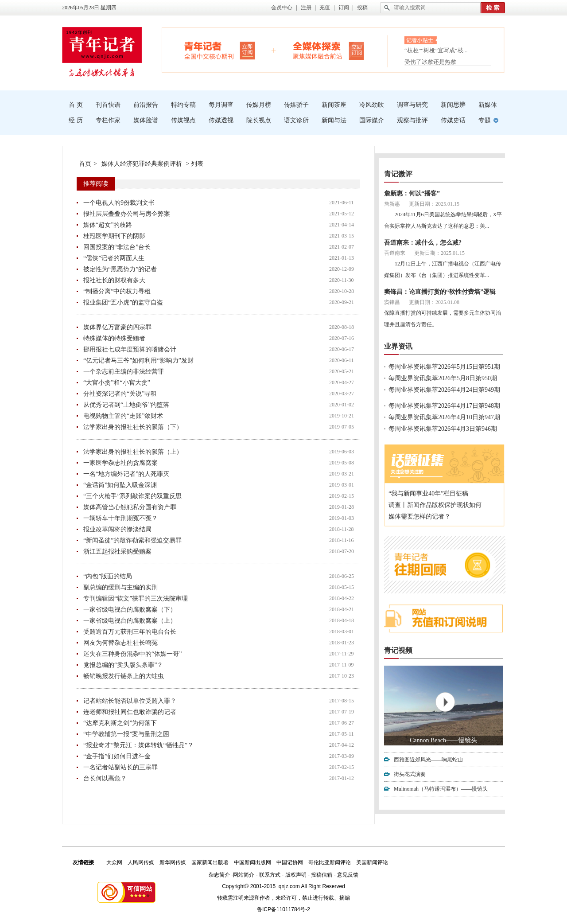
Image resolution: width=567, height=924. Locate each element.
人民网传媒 (141, 862)
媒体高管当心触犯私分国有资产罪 (130, 507)
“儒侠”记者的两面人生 (114, 258)
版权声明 (296, 875)
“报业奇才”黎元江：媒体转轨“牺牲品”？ (138, 745)
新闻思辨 (453, 105)
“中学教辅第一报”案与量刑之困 (126, 734)
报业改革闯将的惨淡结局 (117, 529)
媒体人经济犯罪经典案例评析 (142, 164)
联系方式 (270, 875)
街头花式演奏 (410, 774)
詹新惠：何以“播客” (412, 193)
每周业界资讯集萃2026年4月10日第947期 (444, 417)
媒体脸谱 (146, 120)
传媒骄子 (296, 105)
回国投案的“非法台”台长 (117, 247)
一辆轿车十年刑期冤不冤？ (120, 518)
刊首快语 (108, 105)
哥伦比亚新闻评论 (330, 862)
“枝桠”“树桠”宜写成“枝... (436, 52)
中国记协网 (290, 862)
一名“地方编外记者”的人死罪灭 (126, 474)
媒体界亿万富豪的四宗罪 (117, 327)
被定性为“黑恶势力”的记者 (120, 269)
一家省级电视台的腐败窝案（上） (130, 621)
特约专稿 (183, 105)
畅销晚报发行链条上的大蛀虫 (124, 676)
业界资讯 (398, 346)
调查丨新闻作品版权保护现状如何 (435, 505)
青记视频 (398, 650)
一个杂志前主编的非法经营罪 (124, 372)
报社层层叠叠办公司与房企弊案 (127, 214)
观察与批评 (412, 120)
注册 (306, 8)
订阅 (344, 8)
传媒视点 (183, 120)
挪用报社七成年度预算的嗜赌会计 (130, 349)
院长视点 (259, 120)
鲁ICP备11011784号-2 (283, 909)
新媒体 (488, 105)
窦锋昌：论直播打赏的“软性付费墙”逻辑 (440, 292)
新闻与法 (334, 120)
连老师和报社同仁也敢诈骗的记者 (130, 712)
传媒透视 (221, 120)
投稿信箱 (322, 875)
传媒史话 (453, 120)
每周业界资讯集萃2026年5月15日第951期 (444, 367)
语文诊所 (296, 120)
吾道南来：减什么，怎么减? (423, 243)
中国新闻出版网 (252, 862)
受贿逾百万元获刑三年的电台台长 (130, 632)
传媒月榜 (259, 105)
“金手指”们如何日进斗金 (117, 756)
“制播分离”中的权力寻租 (117, 291)
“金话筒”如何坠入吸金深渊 (120, 485)
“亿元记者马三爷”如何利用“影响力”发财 (138, 361)
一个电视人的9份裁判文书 (119, 203)
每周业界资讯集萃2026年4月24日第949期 (444, 390)
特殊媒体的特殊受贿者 (114, 338)
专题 (485, 120)
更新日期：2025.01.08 (434, 302)
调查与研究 (412, 105)
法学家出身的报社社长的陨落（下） (133, 427)
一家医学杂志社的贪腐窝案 (120, 463)
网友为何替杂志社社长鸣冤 (120, 643)
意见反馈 (348, 875)
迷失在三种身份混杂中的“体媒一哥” (132, 654)
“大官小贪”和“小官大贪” (117, 383)
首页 (85, 164)
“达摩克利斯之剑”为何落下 (120, 723)
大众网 (114, 862)
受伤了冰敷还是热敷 (430, 62)
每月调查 (221, 105)
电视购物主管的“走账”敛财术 (123, 416)
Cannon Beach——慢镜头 (443, 740)
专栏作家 (108, 120)
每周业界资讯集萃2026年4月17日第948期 (444, 406)
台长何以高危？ (105, 778)
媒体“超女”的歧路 (108, 225)
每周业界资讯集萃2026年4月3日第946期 (443, 429)
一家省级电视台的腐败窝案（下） (130, 610)
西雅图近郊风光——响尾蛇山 (428, 760)
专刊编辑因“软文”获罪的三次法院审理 (136, 598)
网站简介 (244, 875)
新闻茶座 (334, 105)
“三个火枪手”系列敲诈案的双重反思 (132, 496)
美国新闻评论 (372, 862)
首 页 (76, 105)
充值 (325, 8)
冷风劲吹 (372, 105)
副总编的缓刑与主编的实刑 (120, 587)
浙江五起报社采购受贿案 (117, 552)
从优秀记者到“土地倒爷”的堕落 (126, 405)
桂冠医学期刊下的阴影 (114, 236)
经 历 (76, 120)
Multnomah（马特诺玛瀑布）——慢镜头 (441, 789)
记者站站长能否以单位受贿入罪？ (130, 701)
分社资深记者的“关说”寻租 (120, 394)
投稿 (362, 8)
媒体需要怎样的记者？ (419, 517)
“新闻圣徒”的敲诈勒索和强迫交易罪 (132, 540)
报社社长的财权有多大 (114, 280)
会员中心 (282, 8)
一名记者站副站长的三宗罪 (120, 767)
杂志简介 (219, 875)
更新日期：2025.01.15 (434, 204)
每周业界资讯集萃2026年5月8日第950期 (443, 378)
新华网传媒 (173, 862)
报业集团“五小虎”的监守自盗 (123, 302)
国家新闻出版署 (210, 862)
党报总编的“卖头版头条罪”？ (123, 665)
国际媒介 (372, 120)
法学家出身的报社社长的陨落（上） (133, 452)
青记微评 (398, 174)
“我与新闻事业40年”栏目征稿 (428, 493)
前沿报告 (146, 105)
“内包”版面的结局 (108, 576)
